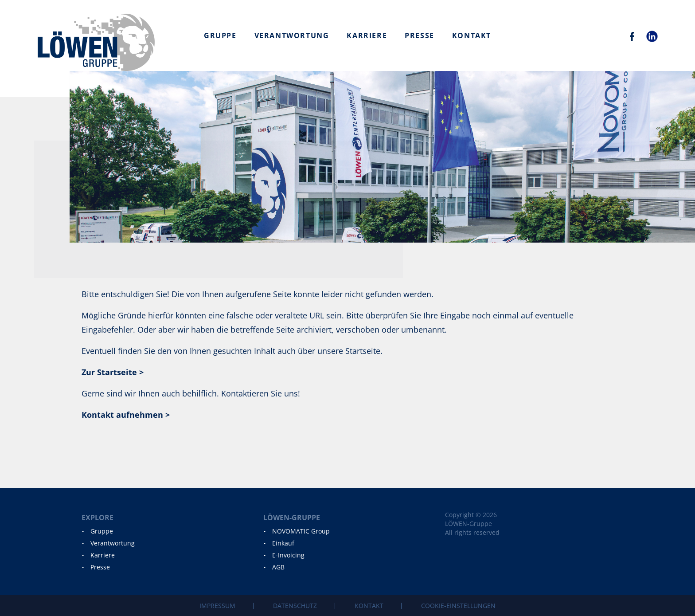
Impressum (217, 606)
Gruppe (220, 35)
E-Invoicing (288, 555)
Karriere (367, 35)
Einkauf (283, 543)
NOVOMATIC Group (301, 531)
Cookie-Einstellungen (458, 606)
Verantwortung (292, 35)
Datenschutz (295, 606)
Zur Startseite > (113, 372)
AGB (278, 567)
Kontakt (472, 35)
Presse (420, 35)
